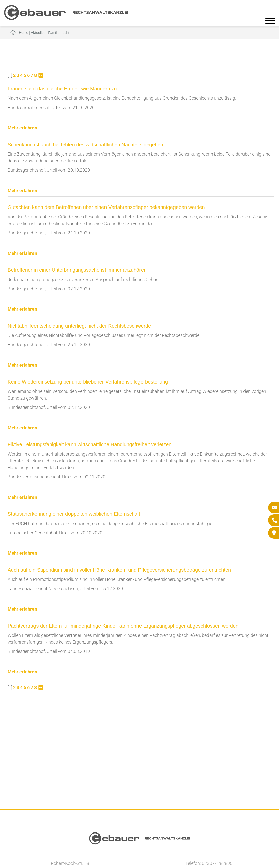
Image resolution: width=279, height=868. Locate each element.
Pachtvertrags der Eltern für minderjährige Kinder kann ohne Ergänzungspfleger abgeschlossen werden (123, 626)
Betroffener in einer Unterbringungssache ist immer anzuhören (77, 270)
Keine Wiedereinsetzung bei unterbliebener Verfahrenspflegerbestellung (88, 382)
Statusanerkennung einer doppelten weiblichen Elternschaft (74, 514)
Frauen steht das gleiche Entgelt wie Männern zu (62, 89)
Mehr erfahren (22, 128)
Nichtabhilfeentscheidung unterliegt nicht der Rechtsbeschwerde (79, 326)
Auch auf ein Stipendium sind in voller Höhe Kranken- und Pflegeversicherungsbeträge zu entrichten (119, 570)
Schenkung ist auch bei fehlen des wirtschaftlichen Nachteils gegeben (85, 145)
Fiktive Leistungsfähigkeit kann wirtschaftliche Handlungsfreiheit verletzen (90, 444)
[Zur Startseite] (66, 19)
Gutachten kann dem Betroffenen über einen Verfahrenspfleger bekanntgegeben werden (106, 207)
